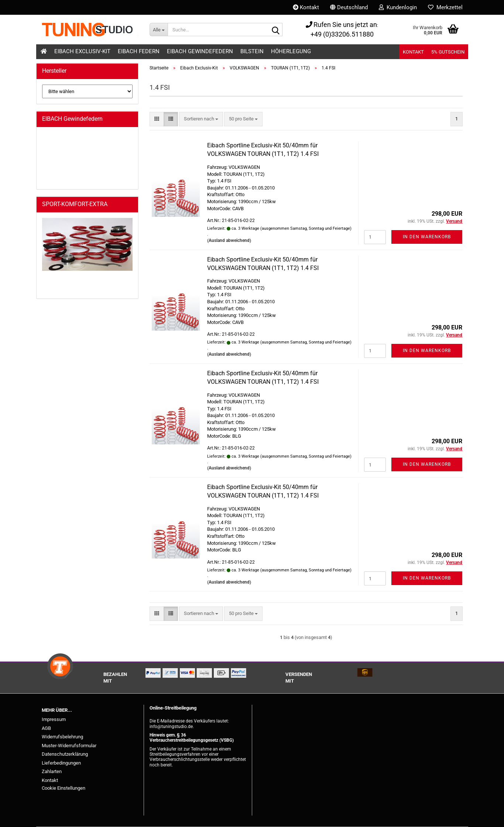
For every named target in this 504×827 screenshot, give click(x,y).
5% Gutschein (448, 52)
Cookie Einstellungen (64, 788)
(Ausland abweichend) (229, 240)
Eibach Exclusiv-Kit (82, 51)
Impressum (54, 719)
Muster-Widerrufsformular (69, 746)
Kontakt (306, 7)
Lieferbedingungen (61, 763)
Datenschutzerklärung (65, 754)
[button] (349, 7)
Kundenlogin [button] (398, 7)
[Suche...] (159, 30)
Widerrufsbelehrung (62, 737)
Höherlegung (291, 51)
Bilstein (252, 51)
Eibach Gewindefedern (200, 51)
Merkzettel (445, 7)
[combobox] (201, 119)
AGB (46, 728)
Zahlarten (52, 771)
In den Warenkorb (427, 237)
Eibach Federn (139, 51)
